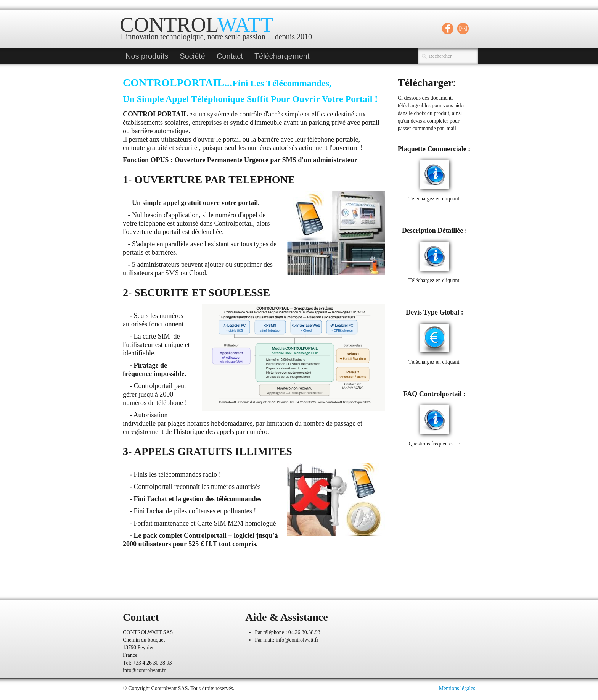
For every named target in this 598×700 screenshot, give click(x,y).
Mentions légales (457, 688)
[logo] (219, 30)
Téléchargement (282, 56)
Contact (230, 56)
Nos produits (147, 56)
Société (192, 56)
